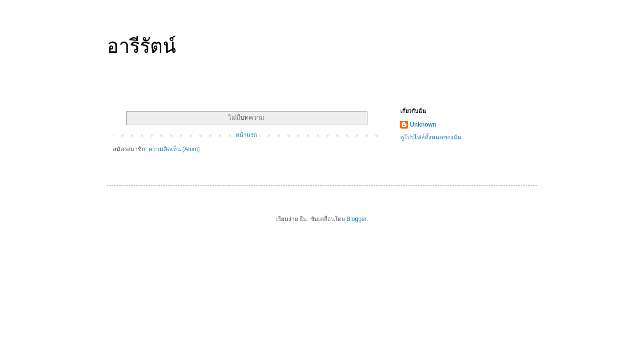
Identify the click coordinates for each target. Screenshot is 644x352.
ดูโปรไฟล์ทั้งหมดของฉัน (431, 137)
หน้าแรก (246, 135)
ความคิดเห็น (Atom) (174, 149)
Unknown (423, 125)
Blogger (356, 219)
